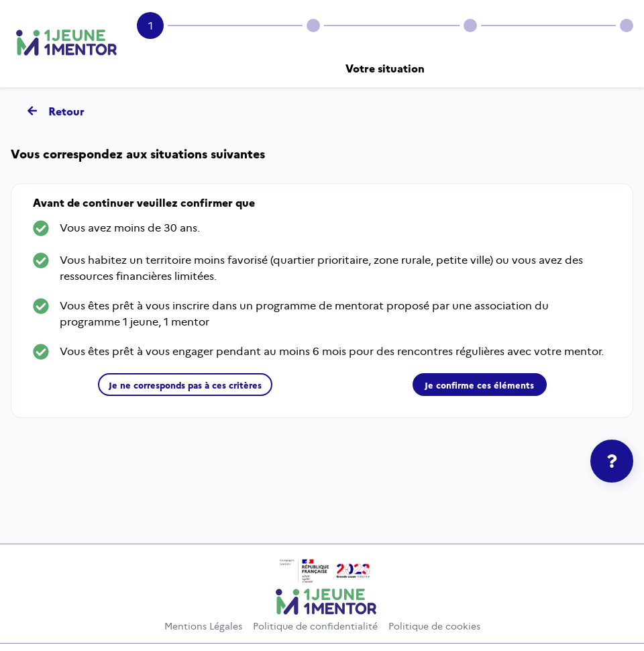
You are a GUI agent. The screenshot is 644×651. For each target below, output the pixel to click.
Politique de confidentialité (315, 626)
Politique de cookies (434, 626)
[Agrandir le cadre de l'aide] (612, 461)
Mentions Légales (203, 626)
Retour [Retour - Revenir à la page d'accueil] (56, 111)
